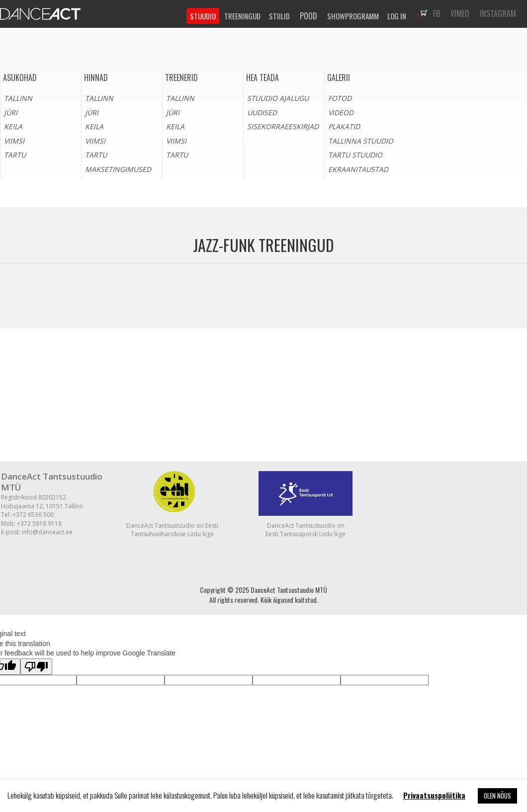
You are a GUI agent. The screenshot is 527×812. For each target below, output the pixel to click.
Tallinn (18, 98)
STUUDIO (203, 16)
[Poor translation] (36, 667)
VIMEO (460, 13)
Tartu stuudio (355, 155)
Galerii (339, 78)
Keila (13, 126)
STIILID (279, 16)
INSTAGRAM (498, 13)
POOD (308, 16)
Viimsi (14, 141)
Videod (341, 113)
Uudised (262, 113)
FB (437, 13)
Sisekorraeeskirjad (283, 126)
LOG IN (397, 16)
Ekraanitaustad (358, 169)
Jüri (11, 113)
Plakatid (344, 126)
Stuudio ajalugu (278, 98)
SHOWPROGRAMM (353, 16)
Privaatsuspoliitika (434, 795)
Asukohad (20, 78)
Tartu (15, 155)
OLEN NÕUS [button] (497, 796)
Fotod (340, 98)
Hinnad (96, 78)
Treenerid (181, 78)
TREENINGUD (242, 16)
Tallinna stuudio (361, 141)
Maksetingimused (118, 169)
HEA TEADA (263, 78)
